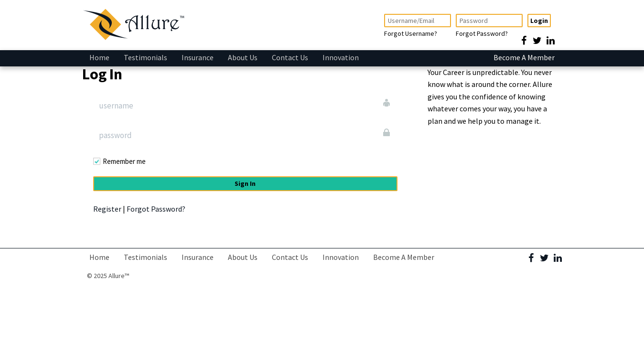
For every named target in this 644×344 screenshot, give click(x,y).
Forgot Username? (411, 33)
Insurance (198, 57)
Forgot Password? (482, 33)
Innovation (341, 57)
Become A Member (524, 57)
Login (539, 21)
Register (107, 209)
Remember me (124, 161)
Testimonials (145, 57)
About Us (243, 57)
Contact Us (290, 57)
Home (99, 57)
